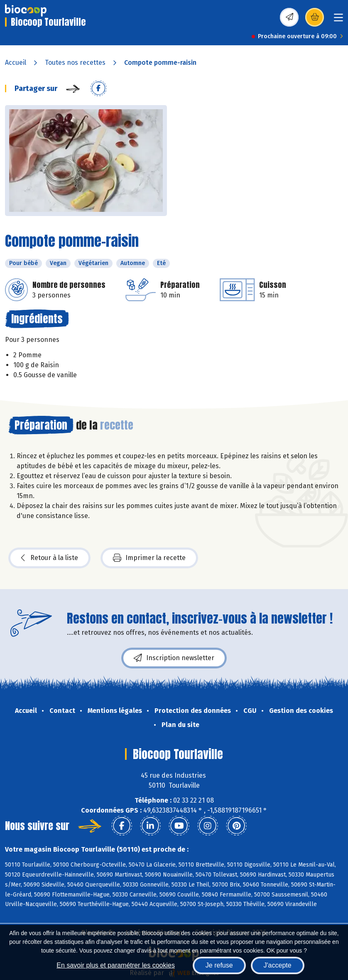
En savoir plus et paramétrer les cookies (116, 965)
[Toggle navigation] (338, 20)
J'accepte (278, 965)
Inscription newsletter (174, 658)
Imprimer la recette (149, 558)
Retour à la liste (49, 558)
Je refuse (219, 965)
